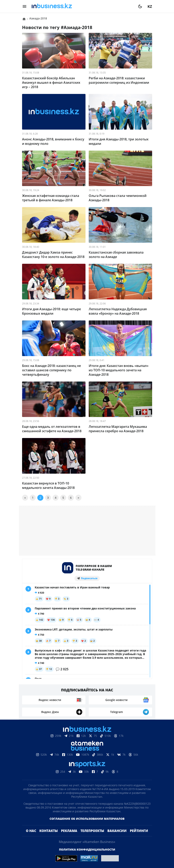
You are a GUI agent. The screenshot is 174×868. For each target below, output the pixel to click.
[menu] (24, 6)
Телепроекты (92, 831)
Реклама (69, 831)
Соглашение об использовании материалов (87, 819)
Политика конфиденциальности (87, 849)
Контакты (49, 831)
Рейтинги (139, 831)
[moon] (140, 6)
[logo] (82, 6)
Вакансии (117, 831)
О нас (31, 831)
